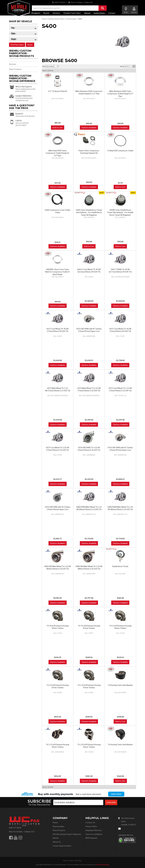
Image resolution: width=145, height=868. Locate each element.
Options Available (58, 246)
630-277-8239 (15, 828)
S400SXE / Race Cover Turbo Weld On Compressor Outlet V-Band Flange (57, 272)
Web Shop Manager (102, 865)
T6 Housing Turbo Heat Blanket (120, 745)
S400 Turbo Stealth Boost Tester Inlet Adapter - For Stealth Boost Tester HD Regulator (89, 212)
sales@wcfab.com (126, 835)
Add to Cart (89, 246)
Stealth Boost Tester (120, 566)
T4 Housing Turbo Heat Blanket (120, 685)
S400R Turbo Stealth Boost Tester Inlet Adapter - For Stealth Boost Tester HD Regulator (120, 212)
